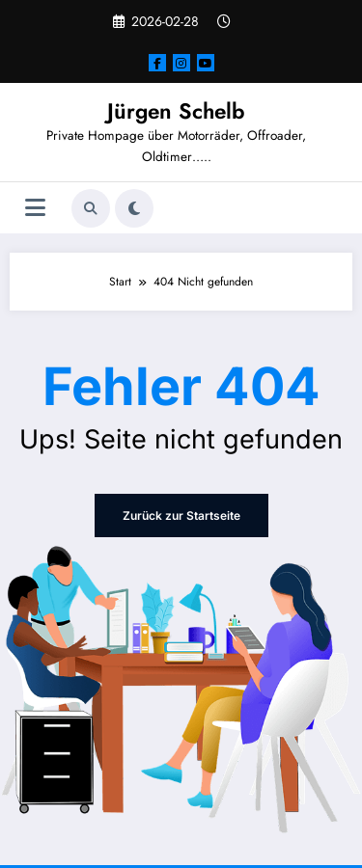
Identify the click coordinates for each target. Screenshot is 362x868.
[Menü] (35, 208)
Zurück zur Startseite (181, 515)
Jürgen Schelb (176, 111)
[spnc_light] (134, 208)
